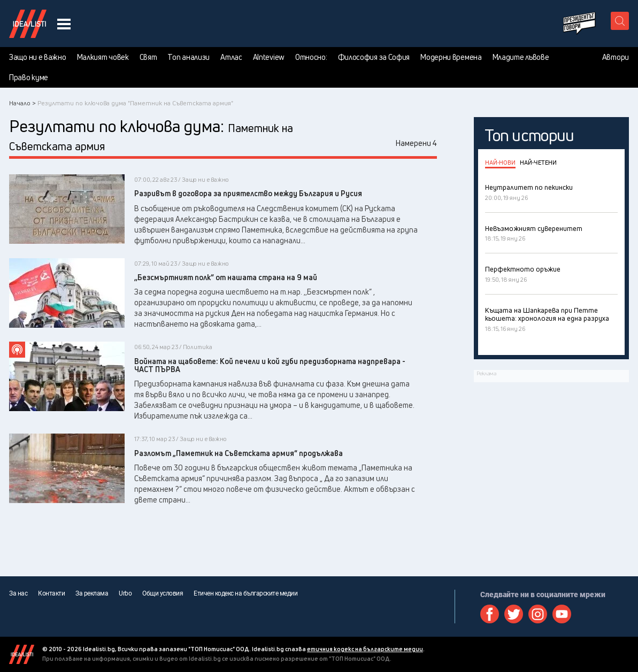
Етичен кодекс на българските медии (245, 593)
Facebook (490, 614)
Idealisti (22, 654)
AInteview (269, 57)
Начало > (22, 103)
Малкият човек (103, 57)
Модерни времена (451, 57)
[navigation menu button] (64, 24)
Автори (616, 57)
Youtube (562, 614)
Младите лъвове (521, 57)
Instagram (538, 614)
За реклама (92, 593)
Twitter (514, 614)
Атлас (231, 57)
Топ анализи (189, 57)
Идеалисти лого (28, 24)
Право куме (29, 78)
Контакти (51, 593)
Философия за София (374, 57)
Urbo (125, 593)
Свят (148, 57)
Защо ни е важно (38, 57)
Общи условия (163, 593)
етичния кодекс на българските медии (365, 649)
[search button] (620, 21)
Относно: (311, 57)
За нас (18, 593)
